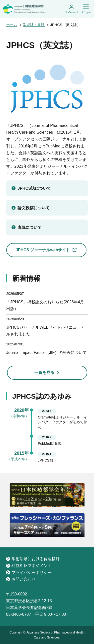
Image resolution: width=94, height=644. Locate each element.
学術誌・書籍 (34, 25)
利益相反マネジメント (29, 566)
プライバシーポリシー (29, 573)
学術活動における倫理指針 (33, 559)
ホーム (12, 25)
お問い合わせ (21, 579)
